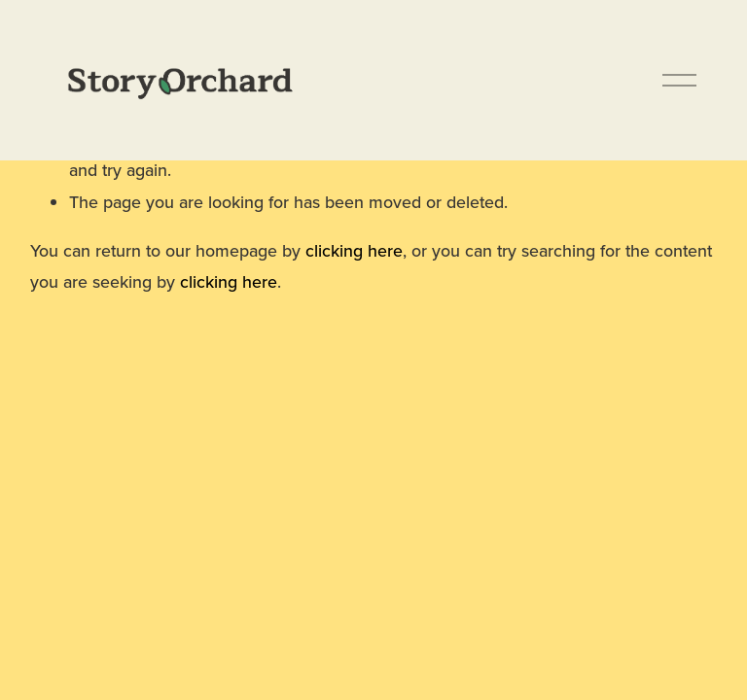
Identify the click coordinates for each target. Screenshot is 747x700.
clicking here (354, 250)
